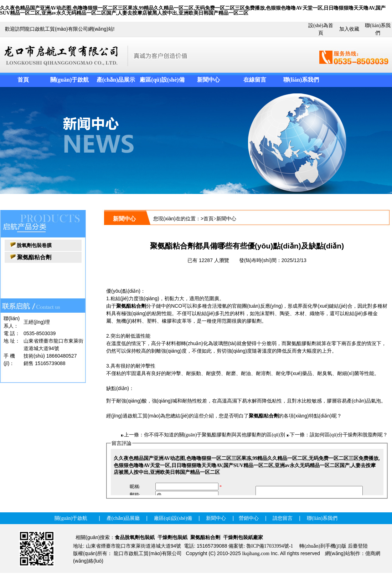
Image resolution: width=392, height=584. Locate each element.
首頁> (210, 219)
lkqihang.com (256, 554)
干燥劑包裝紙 (172, 537)
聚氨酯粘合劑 (131, 306)
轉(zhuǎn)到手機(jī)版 (323, 546)
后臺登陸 (358, 546)
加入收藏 (349, 29)
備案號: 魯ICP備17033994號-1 (261, 546)
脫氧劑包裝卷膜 (34, 245)
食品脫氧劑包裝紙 (135, 537)
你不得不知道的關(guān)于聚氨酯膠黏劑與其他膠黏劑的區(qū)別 (215, 435)
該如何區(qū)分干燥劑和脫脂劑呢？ (349, 435)
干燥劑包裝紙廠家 (243, 537)
